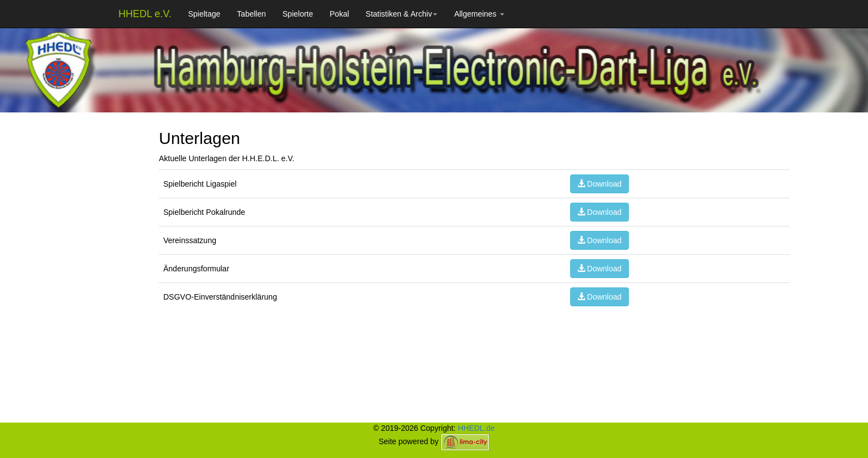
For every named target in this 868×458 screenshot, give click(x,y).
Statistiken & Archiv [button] (402, 14)
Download (600, 184)
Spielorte (298, 14)
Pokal (340, 14)
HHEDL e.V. (145, 14)
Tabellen (251, 14)
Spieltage (204, 14)
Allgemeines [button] (479, 14)
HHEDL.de (476, 428)
